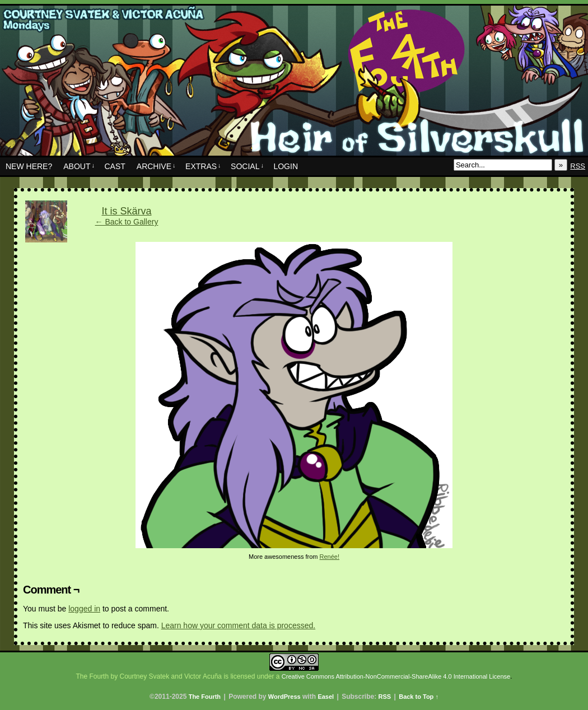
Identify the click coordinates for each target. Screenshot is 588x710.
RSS (578, 166)
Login (286, 166)
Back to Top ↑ (419, 697)
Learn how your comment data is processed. (238, 625)
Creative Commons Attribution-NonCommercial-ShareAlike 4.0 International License (396, 676)
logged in (84, 609)
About (79, 166)
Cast (115, 166)
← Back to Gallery (127, 222)
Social (247, 166)
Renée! (330, 557)
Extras (203, 166)
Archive (156, 166)
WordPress (284, 697)
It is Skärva (126, 211)
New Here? (29, 166)
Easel (326, 697)
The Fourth (294, 83)
